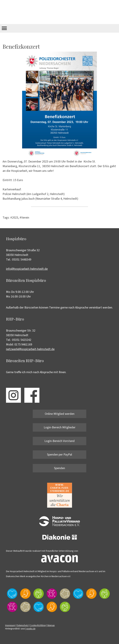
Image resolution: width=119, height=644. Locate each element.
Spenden (59, 468)
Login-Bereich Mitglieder (60, 427)
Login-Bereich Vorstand (59, 441)
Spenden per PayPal (59, 455)
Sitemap (51, 625)
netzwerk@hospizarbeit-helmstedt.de (30, 349)
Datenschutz (23, 625)
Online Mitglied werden (60, 414)
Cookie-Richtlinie (38, 625)
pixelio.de (31, 629)
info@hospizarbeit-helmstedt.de (27, 269)
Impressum (10, 625)
